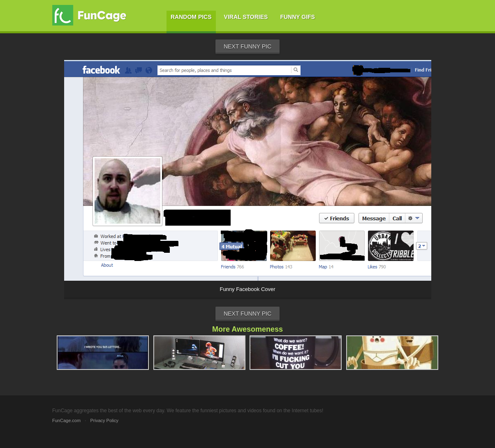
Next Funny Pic (247, 46)
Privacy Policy (104, 420)
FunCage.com (66, 420)
